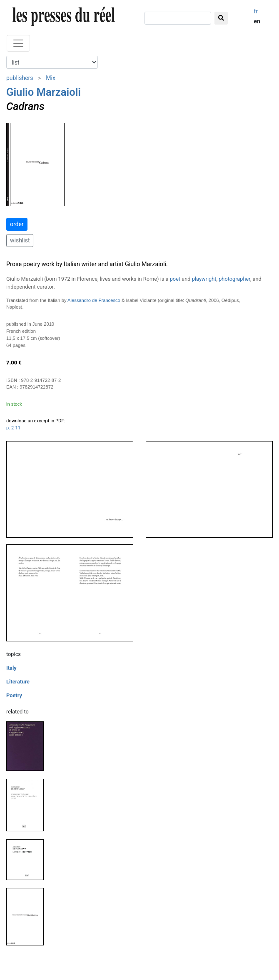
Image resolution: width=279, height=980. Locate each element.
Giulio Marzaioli (44, 92)
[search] (178, 18)
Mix (51, 78)
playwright (204, 279)
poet (175, 279)
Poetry (14, 695)
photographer (234, 279)
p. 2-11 (13, 428)
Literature (18, 682)
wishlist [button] (20, 240)
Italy (11, 668)
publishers (20, 78)
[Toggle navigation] (18, 43)
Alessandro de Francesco (94, 300)
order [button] (17, 224)
